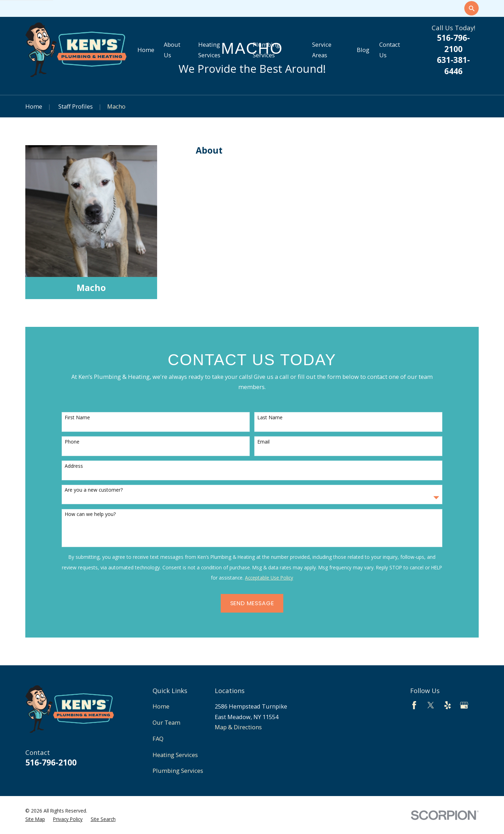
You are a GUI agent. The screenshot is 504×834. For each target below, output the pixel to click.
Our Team (166, 722)
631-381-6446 (453, 66)
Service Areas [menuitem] (322, 50)
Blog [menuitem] (363, 50)
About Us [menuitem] (172, 50)
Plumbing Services (178, 771)
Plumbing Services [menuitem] (266, 50)
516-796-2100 (453, 43)
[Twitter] (431, 705)
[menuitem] (35, 819)
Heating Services (175, 755)
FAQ (158, 739)
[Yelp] (448, 705)
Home (161, 706)
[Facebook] (414, 705)
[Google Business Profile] (464, 705)
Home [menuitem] (146, 50)
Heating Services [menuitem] (209, 50)
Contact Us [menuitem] (390, 50)
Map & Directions (238, 727)
